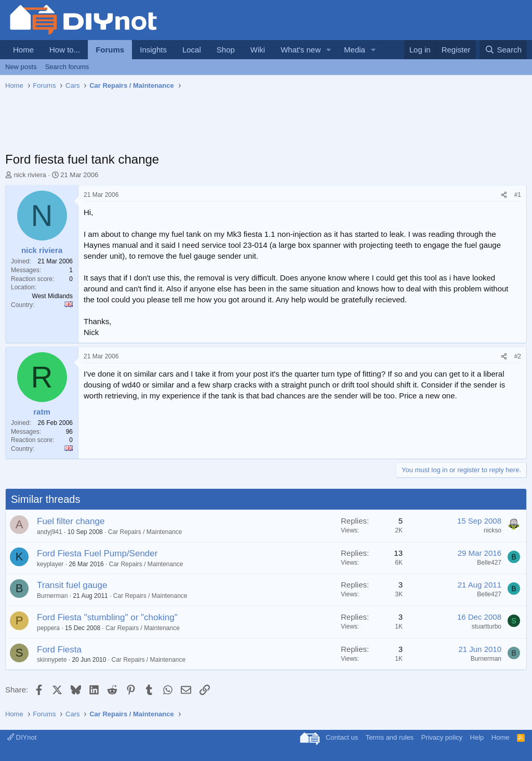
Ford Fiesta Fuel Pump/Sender (97, 553)
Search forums (67, 67)
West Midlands (52, 296)
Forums (110, 50)
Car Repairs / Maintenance (145, 532)
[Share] (504, 195)
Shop (226, 50)
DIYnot (22, 737)
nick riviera (30, 175)
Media (355, 50)
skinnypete (52, 660)
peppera (48, 628)
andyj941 (50, 532)
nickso (493, 530)
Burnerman (52, 596)
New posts (21, 67)
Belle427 (489, 563)
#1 (518, 195)
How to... (65, 50)
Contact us (342, 737)
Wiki (258, 50)
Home (23, 50)
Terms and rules (390, 737)
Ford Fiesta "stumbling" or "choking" (107, 617)
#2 (518, 356)
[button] (329, 50)
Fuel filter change (71, 521)
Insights (153, 50)
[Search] (503, 50)
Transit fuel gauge (72, 585)
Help (477, 737)
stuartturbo (487, 626)
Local (192, 50)
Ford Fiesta (59, 650)
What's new (301, 50)
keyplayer (50, 564)
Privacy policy (442, 737)
